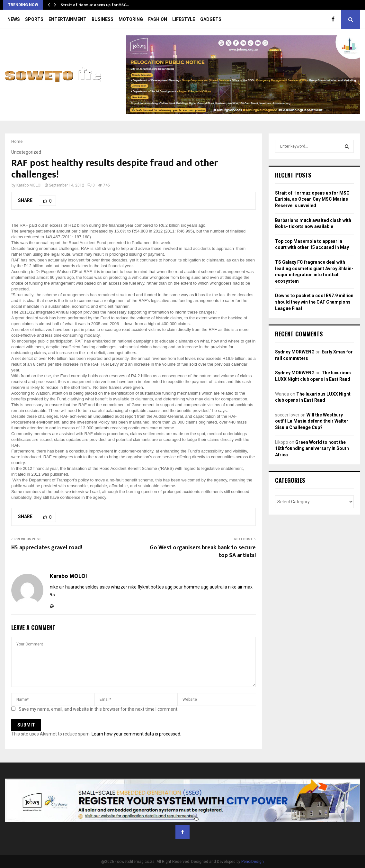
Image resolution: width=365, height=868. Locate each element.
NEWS (14, 19)
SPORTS (34, 19)
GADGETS (211, 19)
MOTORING (131, 19)
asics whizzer (113, 587)
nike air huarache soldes (74, 587)
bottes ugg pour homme (175, 587)
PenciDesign (253, 862)
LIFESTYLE (184, 19)
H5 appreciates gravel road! (47, 548)
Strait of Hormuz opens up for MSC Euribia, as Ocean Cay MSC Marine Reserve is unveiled (312, 199)
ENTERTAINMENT (67, 19)
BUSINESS (102, 19)
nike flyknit (139, 587)
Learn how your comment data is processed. (136, 734)
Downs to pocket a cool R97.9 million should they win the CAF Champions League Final (314, 302)
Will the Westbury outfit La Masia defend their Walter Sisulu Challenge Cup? (312, 421)
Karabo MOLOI (29, 185)
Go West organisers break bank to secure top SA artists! (203, 552)
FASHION (158, 19)
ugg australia (214, 587)
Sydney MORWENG (295, 352)
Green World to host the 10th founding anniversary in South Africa (312, 448)
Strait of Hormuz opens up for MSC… (95, 5)
